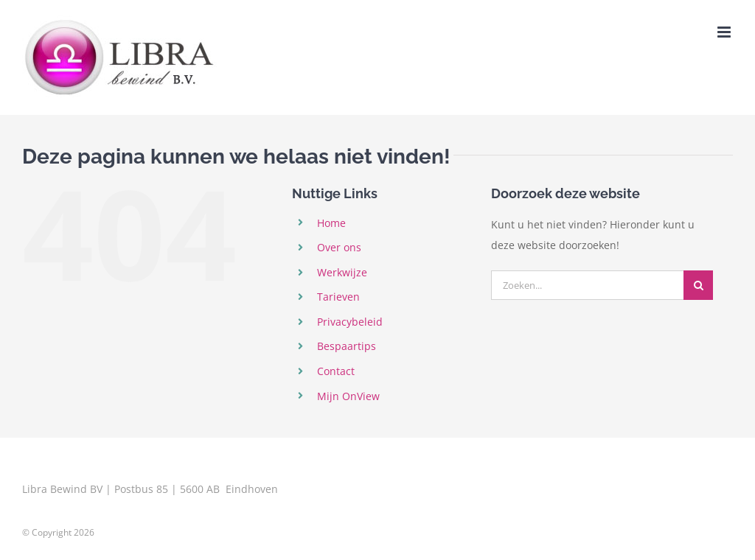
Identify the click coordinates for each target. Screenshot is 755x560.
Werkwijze (342, 272)
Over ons (339, 247)
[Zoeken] (698, 285)
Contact (336, 371)
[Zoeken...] (587, 285)
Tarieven (338, 297)
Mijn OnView (348, 396)
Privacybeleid (350, 322)
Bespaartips (347, 346)
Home (331, 223)
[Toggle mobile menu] (725, 32)
